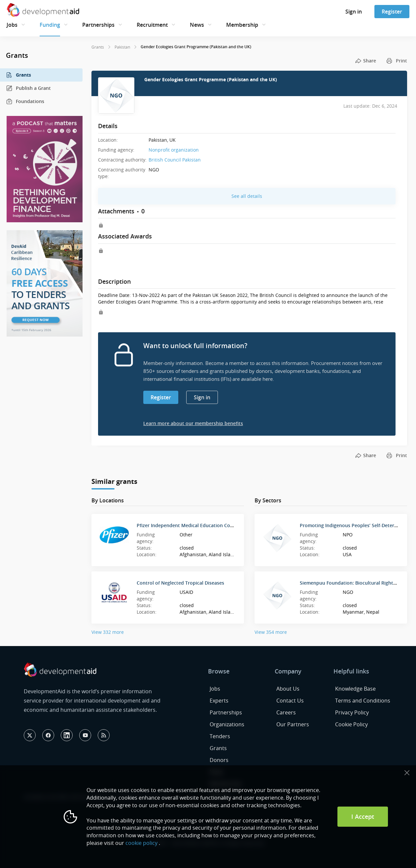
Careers (286, 712)
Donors (219, 760)
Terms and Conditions (363, 701)
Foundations (25, 101)
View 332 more (108, 632)
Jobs (12, 25)
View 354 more (271, 632)
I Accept (363, 816)
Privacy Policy (352, 712)
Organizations (227, 724)
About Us (288, 689)
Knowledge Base (355, 689)
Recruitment (152, 25)
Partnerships (98, 25)
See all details (247, 196)
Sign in (354, 12)
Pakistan (122, 47)
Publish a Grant (28, 88)
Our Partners (293, 724)
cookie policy (141, 843)
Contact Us (290, 701)
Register (392, 12)
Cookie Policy (351, 724)
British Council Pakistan (175, 160)
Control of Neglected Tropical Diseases (180, 583)
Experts (219, 701)
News (197, 25)
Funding (50, 25)
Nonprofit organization (174, 150)
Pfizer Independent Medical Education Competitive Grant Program (212, 525)
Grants (18, 75)
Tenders (220, 736)
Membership (242, 25)
